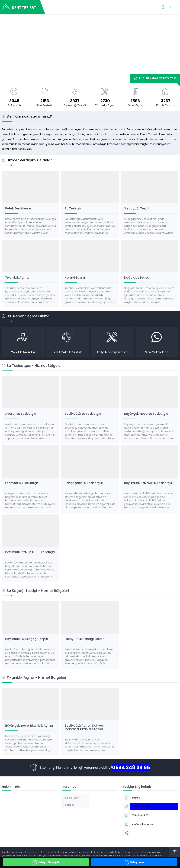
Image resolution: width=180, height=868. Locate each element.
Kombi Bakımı (75, 278)
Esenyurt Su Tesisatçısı (22, 483)
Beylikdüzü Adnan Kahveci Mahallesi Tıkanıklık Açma (85, 727)
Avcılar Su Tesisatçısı (21, 414)
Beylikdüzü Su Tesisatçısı (83, 414)
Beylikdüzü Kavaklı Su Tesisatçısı (148, 483)
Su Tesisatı (73, 208)
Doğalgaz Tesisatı (138, 278)
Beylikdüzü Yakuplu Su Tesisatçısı (30, 552)
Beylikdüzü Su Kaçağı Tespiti (27, 639)
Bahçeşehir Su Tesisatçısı (84, 483)
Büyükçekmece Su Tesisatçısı (146, 414)
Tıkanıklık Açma (17, 278)
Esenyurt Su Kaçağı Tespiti (85, 639)
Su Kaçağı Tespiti (137, 208)
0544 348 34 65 (131, 768)
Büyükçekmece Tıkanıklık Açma (29, 726)
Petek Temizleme (18, 208)
